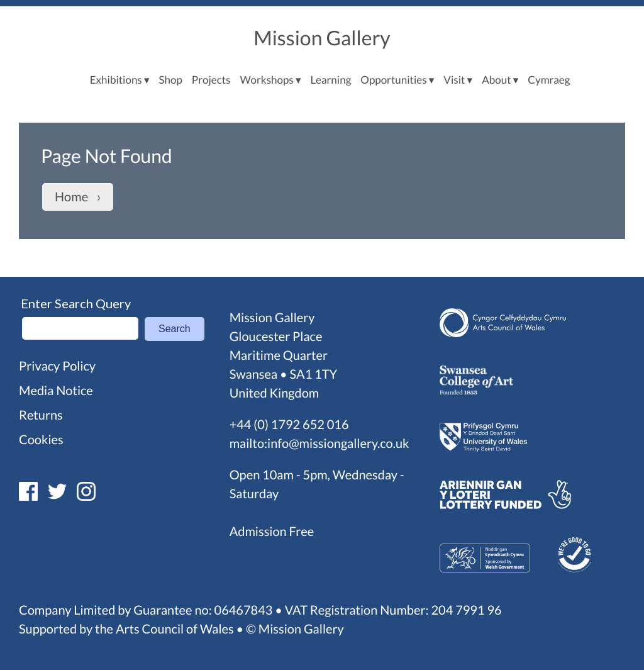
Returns (41, 415)
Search (175, 329)
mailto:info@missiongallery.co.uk (319, 444)
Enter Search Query (76, 303)
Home (71, 197)
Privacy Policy (57, 366)
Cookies (41, 440)
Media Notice (56, 391)
